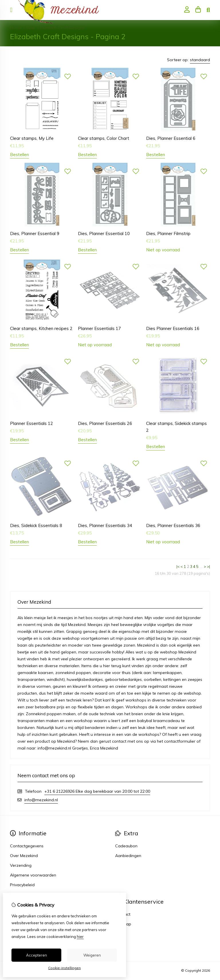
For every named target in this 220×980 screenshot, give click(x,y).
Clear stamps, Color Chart (104, 138)
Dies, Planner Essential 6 (171, 138)
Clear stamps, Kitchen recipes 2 (41, 328)
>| (208, 566)
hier (80, 937)
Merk (31, 28)
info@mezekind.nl (41, 800)
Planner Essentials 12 (32, 423)
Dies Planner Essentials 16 (173, 328)
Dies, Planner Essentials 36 (173, 525)
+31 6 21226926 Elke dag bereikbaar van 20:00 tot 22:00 (97, 791)
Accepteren (37, 955)
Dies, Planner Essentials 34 (105, 525)
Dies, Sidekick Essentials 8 (36, 525)
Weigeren (92, 955)
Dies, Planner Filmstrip (168, 233)
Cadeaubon (126, 846)
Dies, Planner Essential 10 (104, 233)
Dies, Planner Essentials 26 (105, 423)
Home (16, 28)
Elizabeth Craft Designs (62, 28)
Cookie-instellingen (64, 968)
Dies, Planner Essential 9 (35, 233)
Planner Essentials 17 (99, 328)
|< (178, 566)
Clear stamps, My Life (32, 138)
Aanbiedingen (128, 856)
